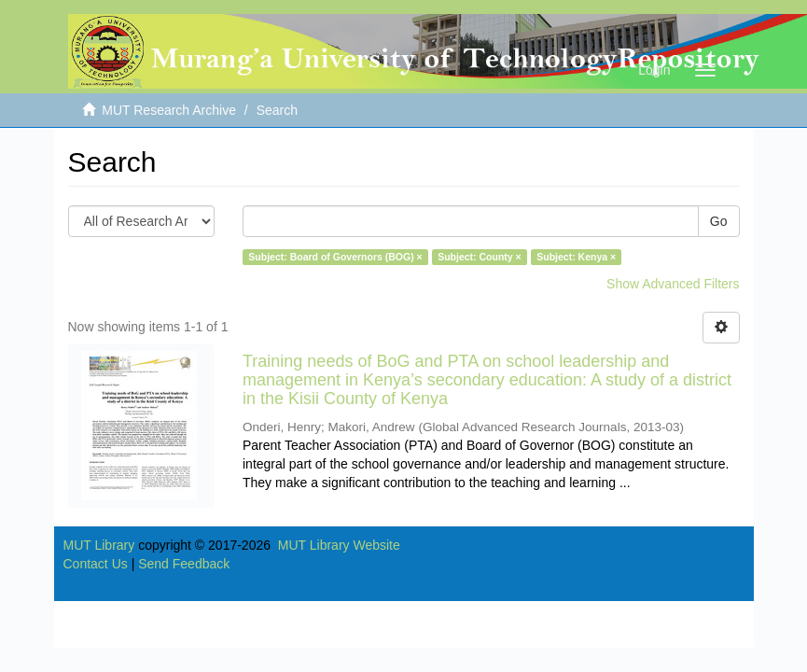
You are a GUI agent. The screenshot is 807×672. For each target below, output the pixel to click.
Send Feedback (184, 564)
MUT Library (99, 545)
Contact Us (96, 564)
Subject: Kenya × (576, 257)
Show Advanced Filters (673, 284)
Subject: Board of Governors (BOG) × (335, 257)
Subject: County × (480, 257)
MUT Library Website (339, 545)
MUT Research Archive (169, 110)
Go (719, 221)
